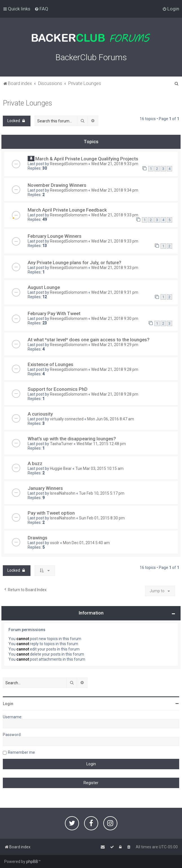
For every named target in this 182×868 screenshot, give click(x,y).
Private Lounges (28, 103)
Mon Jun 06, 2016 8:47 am (111, 419)
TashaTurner (61, 444)
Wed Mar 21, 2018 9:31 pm (115, 292)
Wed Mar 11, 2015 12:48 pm (101, 444)
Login (8, 704)
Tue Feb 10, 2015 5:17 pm (102, 493)
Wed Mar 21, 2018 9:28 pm (115, 369)
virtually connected (67, 419)
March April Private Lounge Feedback (67, 210)
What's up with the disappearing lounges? (72, 439)
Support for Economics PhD (58, 389)
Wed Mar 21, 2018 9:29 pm (115, 345)
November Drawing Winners (57, 185)
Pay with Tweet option (51, 513)
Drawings (38, 538)
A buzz (35, 463)
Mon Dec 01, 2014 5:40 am (86, 543)
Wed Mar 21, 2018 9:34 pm (115, 190)
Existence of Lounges (51, 364)
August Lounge (44, 287)
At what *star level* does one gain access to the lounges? (89, 340)
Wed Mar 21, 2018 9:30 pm (115, 319)
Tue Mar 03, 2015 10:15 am (99, 468)
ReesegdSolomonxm (69, 164)
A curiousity (40, 414)
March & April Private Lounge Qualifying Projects (87, 159)
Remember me (21, 752)
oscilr (55, 543)
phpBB (32, 862)
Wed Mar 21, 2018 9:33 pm (115, 164)
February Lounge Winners (55, 236)
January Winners (45, 488)
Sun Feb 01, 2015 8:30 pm (102, 518)
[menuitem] (41, 9)
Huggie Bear (61, 468)
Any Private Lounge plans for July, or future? (74, 263)
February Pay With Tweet (54, 313)
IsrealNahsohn (63, 493)
